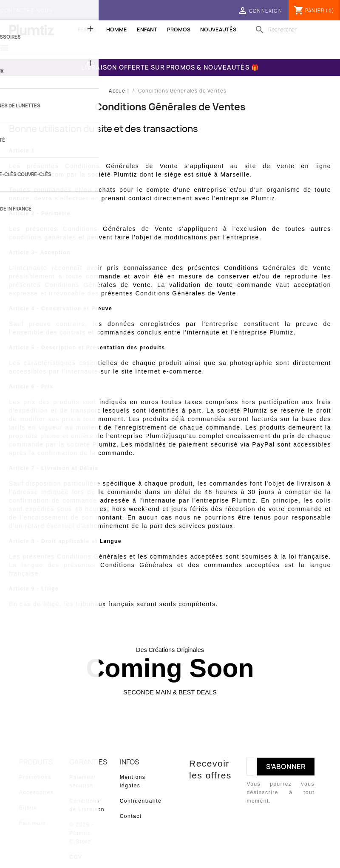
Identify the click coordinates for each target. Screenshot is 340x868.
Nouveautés (218, 29)
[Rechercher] (295, 30)
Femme (87, 29)
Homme (117, 29)
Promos (179, 29)
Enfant (147, 29)
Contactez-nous (26, 10)
